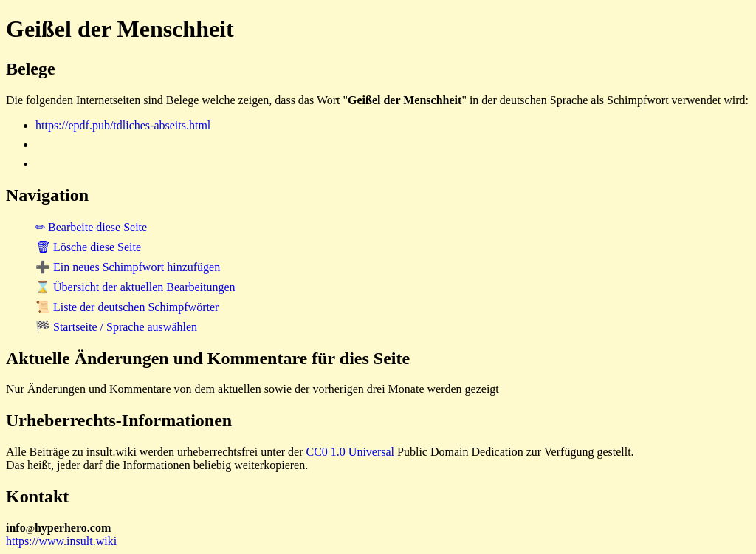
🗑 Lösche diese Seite (88, 247)
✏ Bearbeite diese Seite (91, 227)
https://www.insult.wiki (61, 541)
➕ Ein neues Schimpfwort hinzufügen (128, 267)
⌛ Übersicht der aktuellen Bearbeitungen (135, 287)
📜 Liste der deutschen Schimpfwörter (127, 307)
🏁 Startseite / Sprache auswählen (116, 327)
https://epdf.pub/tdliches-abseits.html (123, 125)
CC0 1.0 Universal (351, 452)
